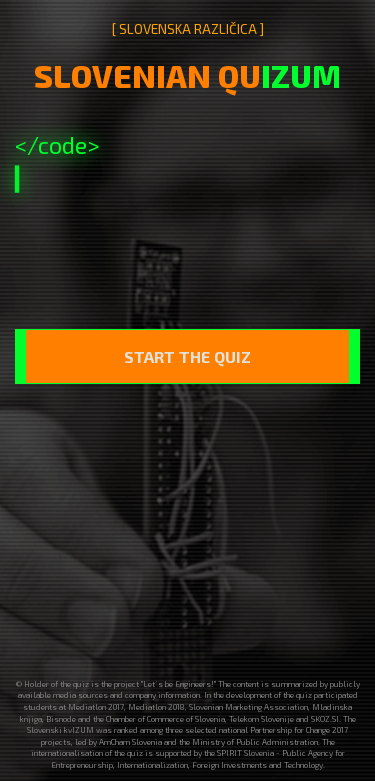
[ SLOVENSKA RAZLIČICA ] (188, 29)
